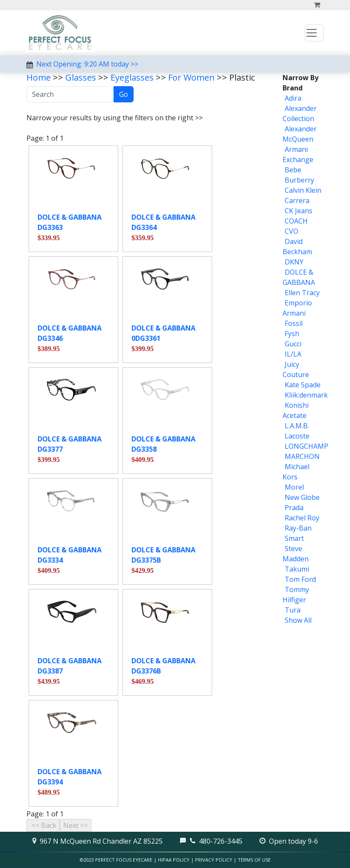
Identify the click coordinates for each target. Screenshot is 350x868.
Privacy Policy (214, 860)
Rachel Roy (302, 518)
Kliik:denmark (306, 395)
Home (39, 77)
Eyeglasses (132, 77)
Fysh (292, 334)
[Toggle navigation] (314, 33)
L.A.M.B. (297, 426)
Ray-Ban (298, 528)
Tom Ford (300, 579)
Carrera (297, 200)
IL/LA (293, 354)
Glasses (81, 77)
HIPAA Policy (174, 860)
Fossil (294, 323)
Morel (294, 487)
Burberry (299, 180)
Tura (293, 610)
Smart (294, 538)
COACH (296, 221)
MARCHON (302, 456)
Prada (294, 508)
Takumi (297, 569)
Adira (293, 98)
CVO (292, 231)
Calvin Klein (303, 190)
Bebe (293, 170)
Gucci (293, 344)
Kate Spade (303, 385)
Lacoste (297, 436)
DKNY (294, 262)
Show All (298, 620)
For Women (191, 77)
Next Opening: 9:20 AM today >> (87, 64)
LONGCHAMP (306, 446)
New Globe (302, 497)
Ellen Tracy (302, 293)
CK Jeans (299, 211)
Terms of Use (254, 860)
